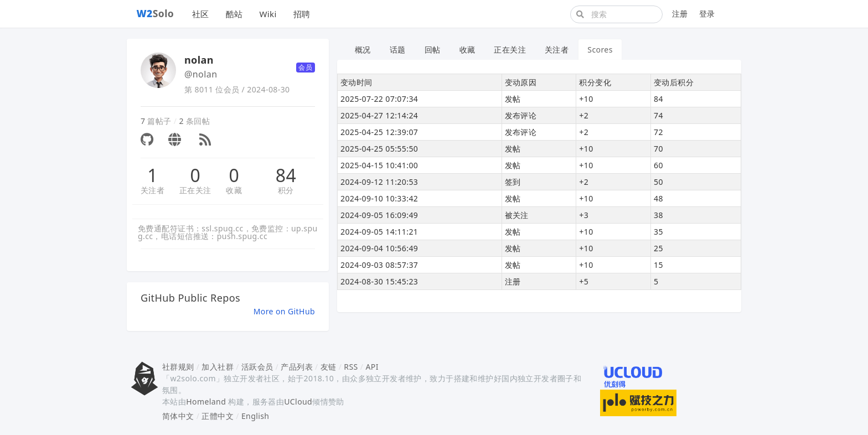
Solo (156, 13)
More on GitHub (284, 311)
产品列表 (297, 367)
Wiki (268, 14)
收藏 (234, 190)
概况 (363, 50)
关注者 (153, 190)
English (255, 416)
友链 (329, 367)
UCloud (298, 402)
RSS (351, 367)
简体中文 (178, 416)
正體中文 (218, 416)
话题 (398, 50)
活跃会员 (257, 367)
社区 (201, 14)
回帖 (433, 50)
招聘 (302, 14)
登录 (707, 14)
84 (286, 175)
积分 (286, 190)
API (372, 367)
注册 (680, 14)
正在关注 (195, 190)
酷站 (234, 14)
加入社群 (218, 367)
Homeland (206, 402)
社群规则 (178, 367)
